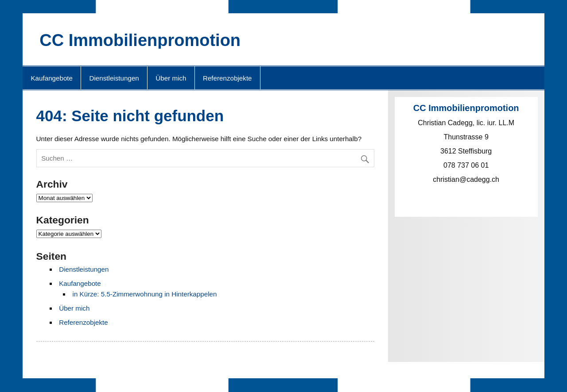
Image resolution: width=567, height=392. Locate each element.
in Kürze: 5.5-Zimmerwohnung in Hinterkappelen (145, 294)
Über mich (171, 78)
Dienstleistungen (114, 78)
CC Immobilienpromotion (140, 40)
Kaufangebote (52, 78)
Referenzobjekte (227, 78)
